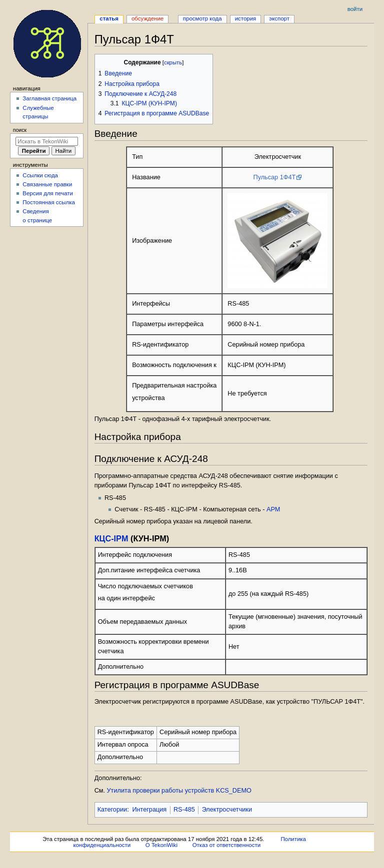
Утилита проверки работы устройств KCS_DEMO (179, 791)
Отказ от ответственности (226, 845)
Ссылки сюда (40, 175)
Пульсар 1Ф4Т (275, 177)
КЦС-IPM (111, 538)
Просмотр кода (202, 18)
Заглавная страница (49, 98)
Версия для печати (48, 193)
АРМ (273, 509)
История (246, 18)
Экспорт (279, 18)
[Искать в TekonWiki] (47, 141)
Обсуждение (147, 18)
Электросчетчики (227, 810)
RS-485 (184, 810)
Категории (112, 810)
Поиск (20, 130)
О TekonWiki (161, 845)
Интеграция (149, 810)
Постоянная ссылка (48, 202)
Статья (109, 18)
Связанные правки (47, 184)
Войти (355, 9)
